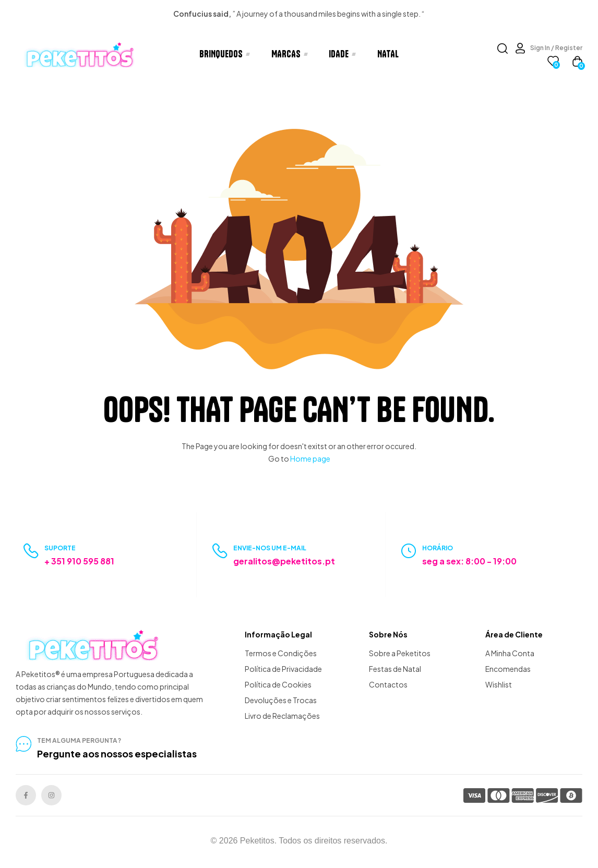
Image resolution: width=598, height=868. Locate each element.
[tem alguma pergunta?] (23, 744)
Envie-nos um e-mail (270, 548)
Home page (310, 459)
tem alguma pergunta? (79, 740)
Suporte (60, 548)
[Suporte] (31, 551)
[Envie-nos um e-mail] (220, 551)
